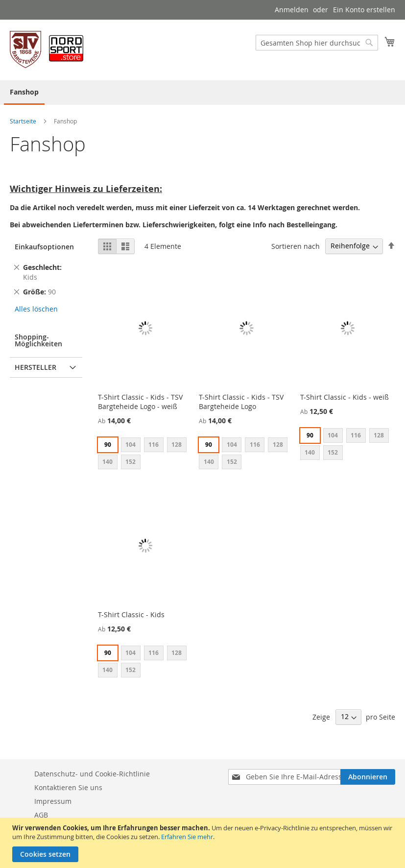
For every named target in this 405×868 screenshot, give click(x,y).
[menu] (202, 93)
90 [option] (108, 445)
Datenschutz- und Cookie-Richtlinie (92, 774)
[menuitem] (24, 93)
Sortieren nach (296, 246)
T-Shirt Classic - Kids (131, 615)
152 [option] (131, 462)
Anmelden (292, 10)
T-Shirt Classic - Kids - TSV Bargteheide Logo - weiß (140, 402)
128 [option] (177, 445)
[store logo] (47, 49)
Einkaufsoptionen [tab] (44, 247)
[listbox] (145, 455)
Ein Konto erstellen (364, 10)
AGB (41, 815)
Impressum (53, 801)
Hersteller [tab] (36, 367)
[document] (204, 843)
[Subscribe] (368, 777)
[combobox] (317, 43)
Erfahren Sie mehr (187, 837)
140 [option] (107, 462)
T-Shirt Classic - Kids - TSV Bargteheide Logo (241, 402)
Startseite (24, 121)
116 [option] (154, 445)
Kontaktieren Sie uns (68, 787)
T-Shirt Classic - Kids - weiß (345, 397)
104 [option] (131, 445)
